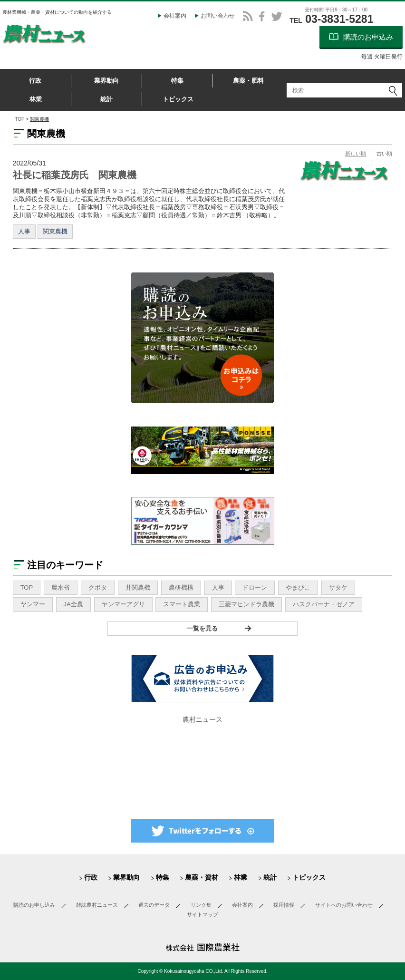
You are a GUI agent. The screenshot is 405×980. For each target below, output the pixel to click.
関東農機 (55, 231)
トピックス (178, 99)
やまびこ (298, 587)
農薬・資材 (202, 877)
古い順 (384, 154)
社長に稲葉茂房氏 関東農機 (75, 175)
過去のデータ (154, 905)
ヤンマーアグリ (123, 604)
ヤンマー (33, 604)
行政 (35, 81)
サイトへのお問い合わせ (344, 905)
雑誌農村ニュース (97, 905)
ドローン (255, 587)
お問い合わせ (218, 16)
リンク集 (201, 905)
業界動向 (106, 81)
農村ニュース (202, 719)
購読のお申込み (368, 37)
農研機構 (181, 587)
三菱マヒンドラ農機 (246, 604)
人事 (24, 231)
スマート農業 (182, 604)
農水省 (61, 587)
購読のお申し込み (34, 905)
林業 (36, 99)
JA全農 (73, 604)
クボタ (98, 587)
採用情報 (284, 905)
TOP (19, 119)
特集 (177, 81)
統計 (106, 99)
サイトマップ (202, 914)
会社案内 (175, 16)
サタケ (338, 587)
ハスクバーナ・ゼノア (324, 604)
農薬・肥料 (248, 81)
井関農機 (138, 587)
